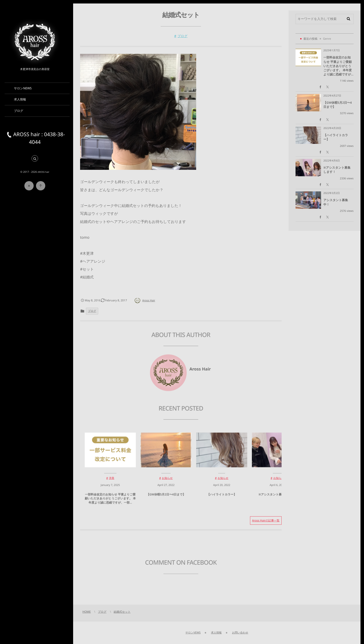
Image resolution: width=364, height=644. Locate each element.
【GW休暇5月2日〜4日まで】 (166, 498)
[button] (35, 159)
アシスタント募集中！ (336, 202)
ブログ (183, 36)
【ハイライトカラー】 (222, 498)
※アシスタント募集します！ (277, 498)
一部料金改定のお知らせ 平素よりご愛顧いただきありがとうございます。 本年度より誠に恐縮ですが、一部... (110, 502)
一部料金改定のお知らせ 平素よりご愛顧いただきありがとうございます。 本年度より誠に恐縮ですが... (338, 66)
